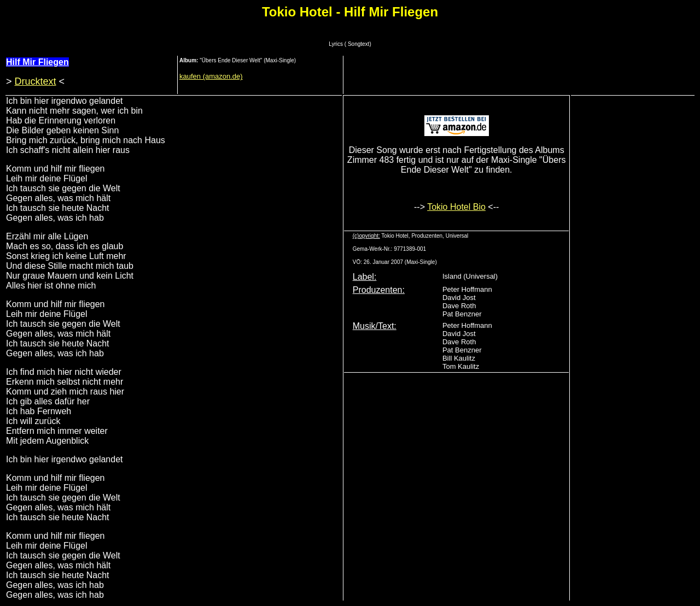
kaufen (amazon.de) (211, 76)
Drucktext (36, 81)
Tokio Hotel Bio (456, 207)
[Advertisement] (522, 74)
